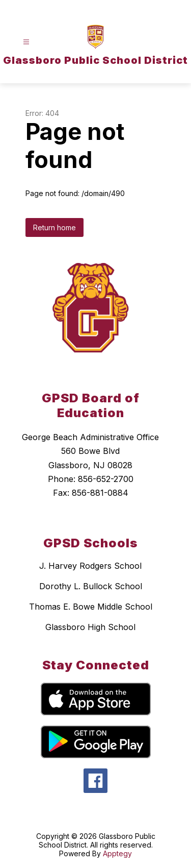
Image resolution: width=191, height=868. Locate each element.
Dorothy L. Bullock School (91, 586)
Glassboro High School (90, 627)
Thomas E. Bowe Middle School (91, 607)
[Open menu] (26, 42)
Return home (54, 227)
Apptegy (117, 853)
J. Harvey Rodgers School (90, 566)
